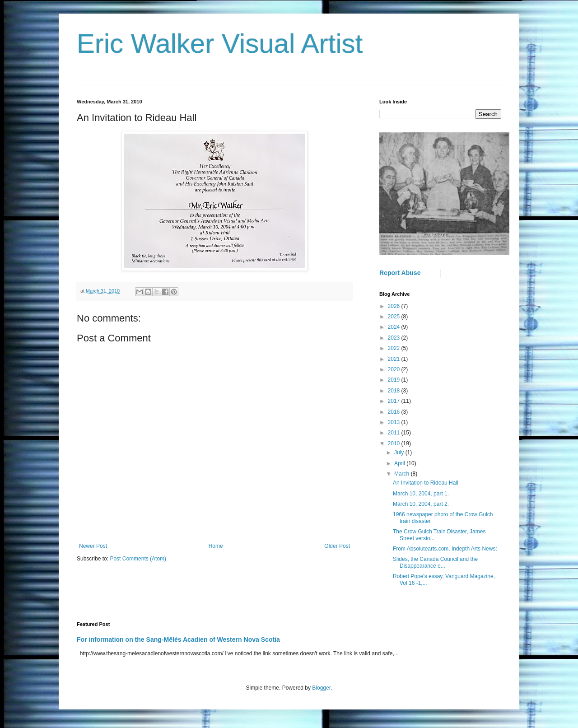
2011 (395, 433)
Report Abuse (400, 273)
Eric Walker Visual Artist (220, 44)
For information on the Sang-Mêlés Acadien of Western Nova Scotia (178, 639)
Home (216, 546)
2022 (395, 348)
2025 (395, 317)
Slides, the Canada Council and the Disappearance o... (435, 562)
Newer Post (93, 546)
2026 (395, 306)
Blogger (321, 688)
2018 (395, 391)
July (400, 453)
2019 (395, 380)
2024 (395, 327)
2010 (395, 443)
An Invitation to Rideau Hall (426, 483)
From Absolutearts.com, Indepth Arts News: (445, 549)
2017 (395, 401)
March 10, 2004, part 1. (421, 494)
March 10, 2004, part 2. (421, 504)
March (403, 474)
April (400, 463)
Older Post (337, 546)
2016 (395, 412)
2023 (395, 338)
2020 (395, 369)
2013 (395, 422)
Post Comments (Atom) (138, 559)
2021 (395, 359)
